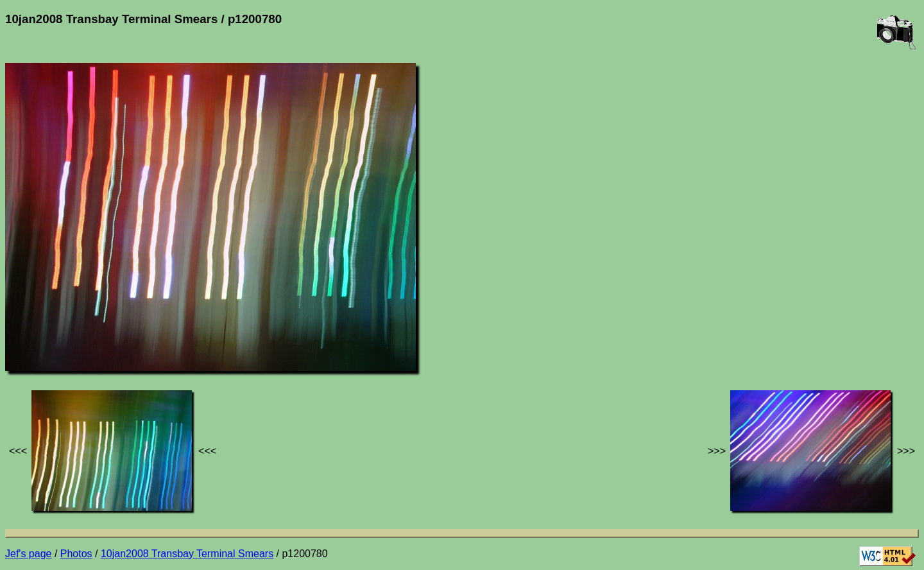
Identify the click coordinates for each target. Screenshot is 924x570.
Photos (76, 554)
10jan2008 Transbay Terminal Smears (187, 554)
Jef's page (28, 554)
